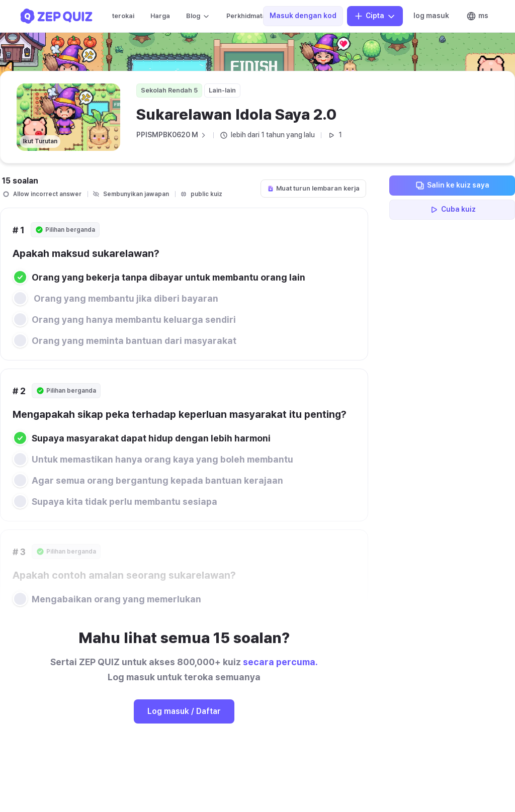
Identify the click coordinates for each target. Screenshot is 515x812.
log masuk (431, 16)
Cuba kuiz (452, 210)
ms (477, 16)
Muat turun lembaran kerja (313, 188)
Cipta (375, 16)
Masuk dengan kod (303, 16)
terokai (123, 16)
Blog (198, 16)
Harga (160, 16)
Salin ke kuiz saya (452, 186)
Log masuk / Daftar (184, 711)
